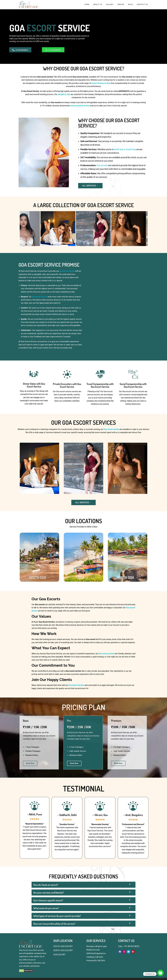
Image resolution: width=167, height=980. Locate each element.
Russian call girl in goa (96, 946)
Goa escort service (67, 271)
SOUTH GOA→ (39, 577)
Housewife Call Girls (96, 960)
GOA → (83, 577)
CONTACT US (142, 4)
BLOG (130, 4)
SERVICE (121, 4)
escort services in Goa (101, 83)
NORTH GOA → (128, 577)
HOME (87, 4)
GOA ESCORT (59, 955)
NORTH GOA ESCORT (63, 950)
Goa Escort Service (76, 685)
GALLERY (110, 4)
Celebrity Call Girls (95, 957)
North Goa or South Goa (125, 149)
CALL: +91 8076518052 (129, 946)
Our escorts (102, 165)
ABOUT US (98, 4)
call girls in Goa (64, 94)
